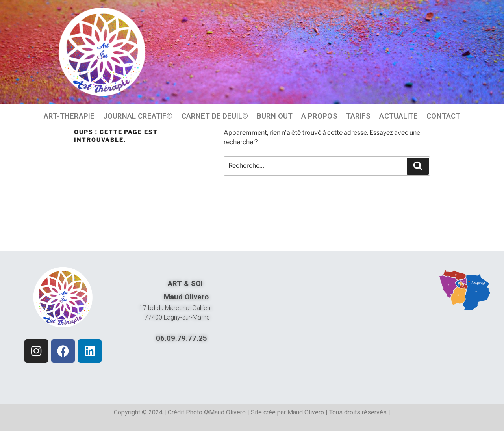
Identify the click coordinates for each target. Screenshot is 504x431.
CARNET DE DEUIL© (215, 116)
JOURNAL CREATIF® (138, 116)
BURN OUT (275, 116)
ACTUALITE (398, 116)
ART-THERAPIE (69, 116)
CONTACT (443, 116)
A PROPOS (319, 116)
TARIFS (359, 116)
